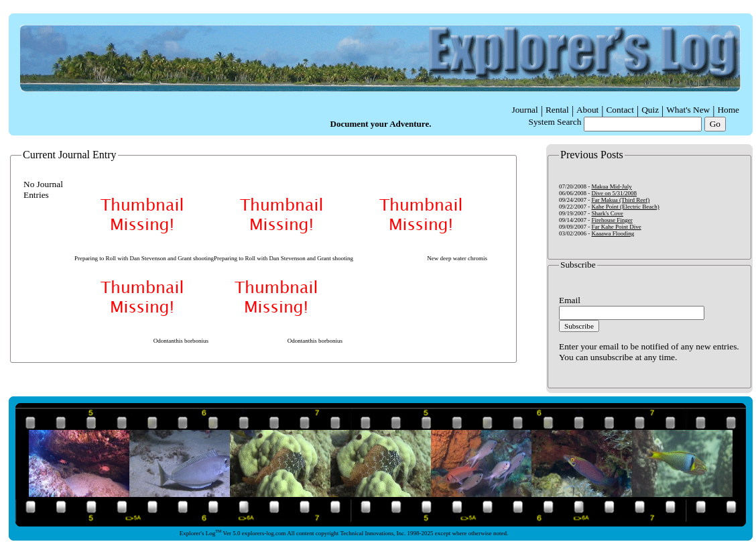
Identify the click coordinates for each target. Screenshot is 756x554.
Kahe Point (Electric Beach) (626, 207)
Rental (557, 110)
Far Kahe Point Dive (617, 227)
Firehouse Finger (612, 220)
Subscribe (579, 326)
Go (715, 124)
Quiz (650, 110)
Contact (620, 110)
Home (728, 110)
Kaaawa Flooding (613, 233)
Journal (524, 110)
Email (570, 300)
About (587, 110)
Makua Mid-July (612, 186)
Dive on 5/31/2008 (615, 193)
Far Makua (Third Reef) (621, 200)
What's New (688, 110)
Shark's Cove (608, 213)
